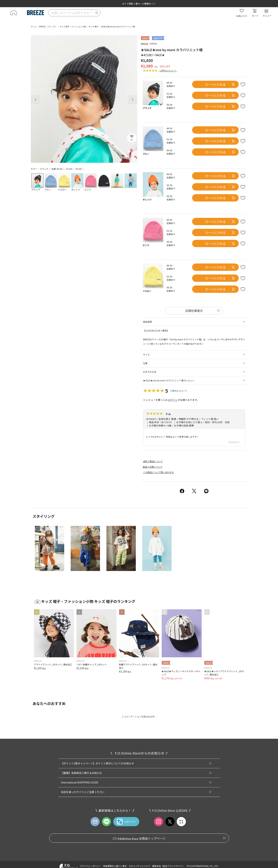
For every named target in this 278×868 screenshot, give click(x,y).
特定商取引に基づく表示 (115, 866)
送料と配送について (153, 461)
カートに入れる (220, 84)
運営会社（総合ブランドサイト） (168, 866)
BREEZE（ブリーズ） (48, 26)
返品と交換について (153, 467)
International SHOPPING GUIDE (80, 782)
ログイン (173, 400)
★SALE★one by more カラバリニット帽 (118, 26)
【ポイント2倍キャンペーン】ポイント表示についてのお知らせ (97, 763)
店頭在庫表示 (194, 311)
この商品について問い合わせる (159, 472)
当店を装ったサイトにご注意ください (83, 792)
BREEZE (145, 43)
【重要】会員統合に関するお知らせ (81, 773)
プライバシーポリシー (90, 866)
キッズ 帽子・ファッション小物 (73, 26)
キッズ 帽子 (93, 26)
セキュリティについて (140, 866)
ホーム (34, 26)
